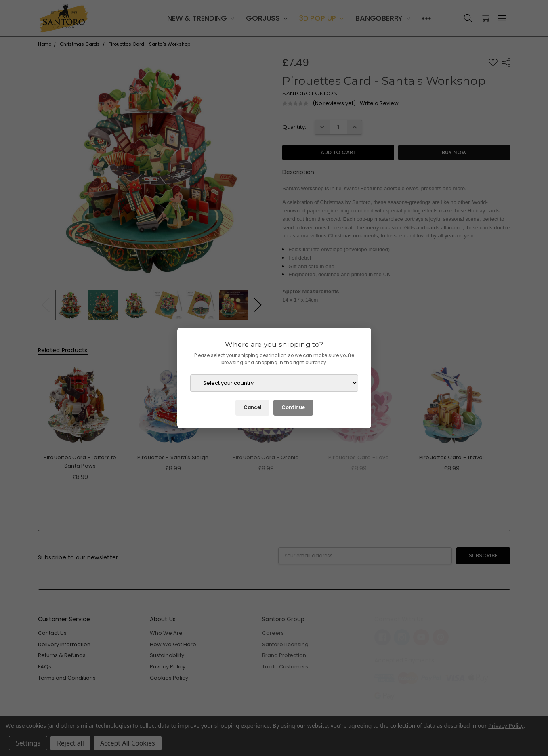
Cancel (252, 407)
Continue (293, 407)
